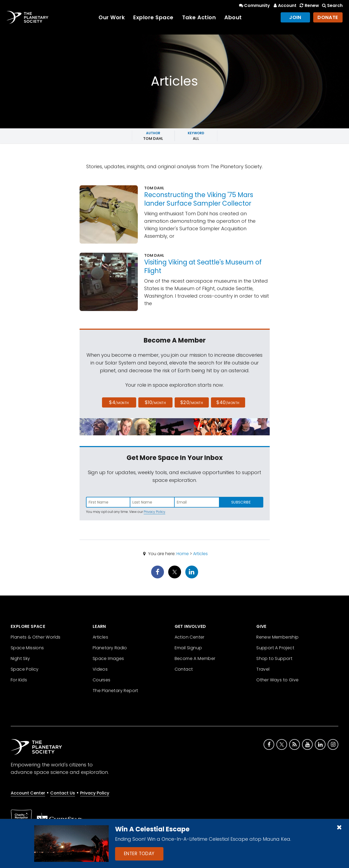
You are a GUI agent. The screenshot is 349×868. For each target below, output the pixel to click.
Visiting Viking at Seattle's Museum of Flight (203, 266)
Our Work (112, 17)
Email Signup (188, 648)
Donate (328, 17)
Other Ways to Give (277, 680)
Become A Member (195, 658)
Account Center (28, 793)
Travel (263, 669)
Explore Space (153, 17)
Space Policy (25, 669)
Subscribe (241, 502)
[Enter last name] (152, 502)
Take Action (199, 17)
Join (295, 17)
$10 (155, 402)
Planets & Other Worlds (36, 637)
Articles (200, 554)
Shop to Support (274, 658)
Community (254, 5)
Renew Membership (277, 637)
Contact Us (63, 793)
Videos (100, 669)
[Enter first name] (108, 502)
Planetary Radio (110, 648)
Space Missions (27, 648)
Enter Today (139, 854)
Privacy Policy (154, 512)
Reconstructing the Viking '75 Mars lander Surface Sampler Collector (199, 199)
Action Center (190, 637)
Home (183, 554)
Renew (309, 5)
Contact (184, 669)
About (233, 17)
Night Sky (20, 658)
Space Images (108, 658)
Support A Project (275, 648)
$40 (228, 402)
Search (332, 5)
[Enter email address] (197, 502)
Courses (102, 680)
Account (284, 5)
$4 (119, 402)
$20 (192, 402)
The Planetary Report (115, 691)
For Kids (19, 680)
